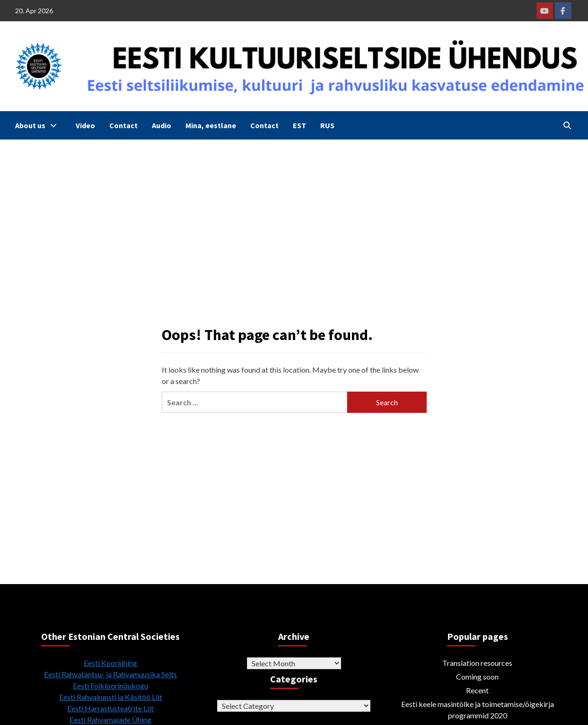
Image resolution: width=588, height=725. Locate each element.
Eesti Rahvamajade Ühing (110, 720)
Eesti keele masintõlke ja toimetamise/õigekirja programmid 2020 (478, 710)
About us (38, 125)
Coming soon (477, 677)
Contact (123, 125)
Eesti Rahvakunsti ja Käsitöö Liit (111, 697)
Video (85, 125)
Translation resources (477, 663)
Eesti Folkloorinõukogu (110, 686)
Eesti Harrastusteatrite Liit (110, 708)
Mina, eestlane (211, 125)
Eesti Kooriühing (110, 663)
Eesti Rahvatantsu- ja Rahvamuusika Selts (110, 674)
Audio (162, 125)
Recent (477, 690)
